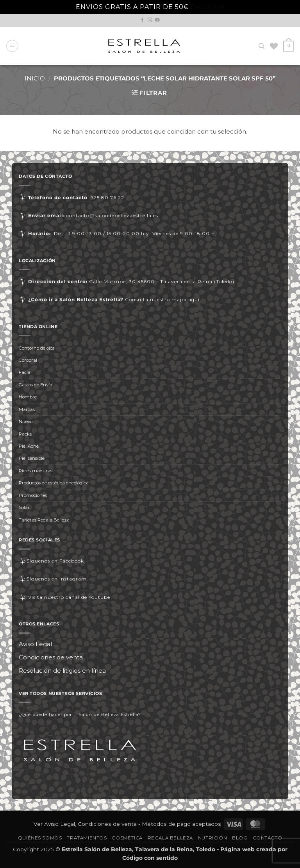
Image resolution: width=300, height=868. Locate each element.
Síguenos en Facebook (51, 561)
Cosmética (127, 838)
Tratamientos (87, 838)
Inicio (35, 78)
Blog (240, 838)
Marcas (27, 409)
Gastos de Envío (35, 385)
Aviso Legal (35, 644)
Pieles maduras (36, 471)
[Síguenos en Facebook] (143, 20)
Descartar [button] (208, 7)
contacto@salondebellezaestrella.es (112, 215)
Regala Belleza (170, 838)
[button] (12, 46)
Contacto (268, 838)
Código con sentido (150, 858)
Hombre (28, 397)
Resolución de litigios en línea (62, 671)
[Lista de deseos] (274, 46)
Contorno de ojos (37, 348)
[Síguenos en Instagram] (150, 20)
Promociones (33, 495)
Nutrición (212, 838)
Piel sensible (32, 458)
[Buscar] (262, 46)
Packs (25, 434)
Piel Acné (29, 446)
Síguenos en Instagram (53, 579)
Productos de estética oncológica (54, 483)
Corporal (28, 360)
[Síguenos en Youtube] (157, 20)
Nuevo (26, 421)
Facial (25, 372)
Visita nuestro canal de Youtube (64, 597)
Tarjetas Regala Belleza (44, 520)
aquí (194, 299)
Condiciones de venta (51, 657)
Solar (24, 507)
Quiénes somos (40, 838)
